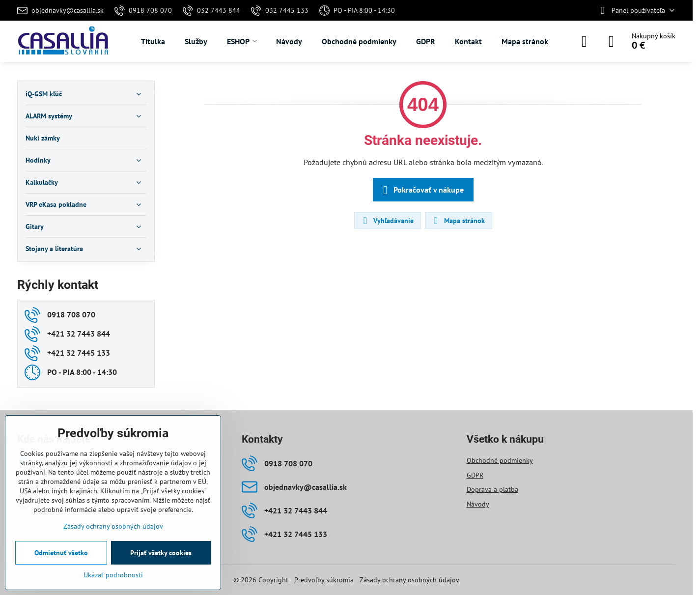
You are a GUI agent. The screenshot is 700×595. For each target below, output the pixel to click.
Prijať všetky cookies (161, 553)
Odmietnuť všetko (61, 553)
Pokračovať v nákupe (422, 190)
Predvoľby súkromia (324, 580)
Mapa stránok (458, 221)
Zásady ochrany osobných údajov (409, 580)
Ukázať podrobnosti (113, 575)
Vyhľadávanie (387, 221)
